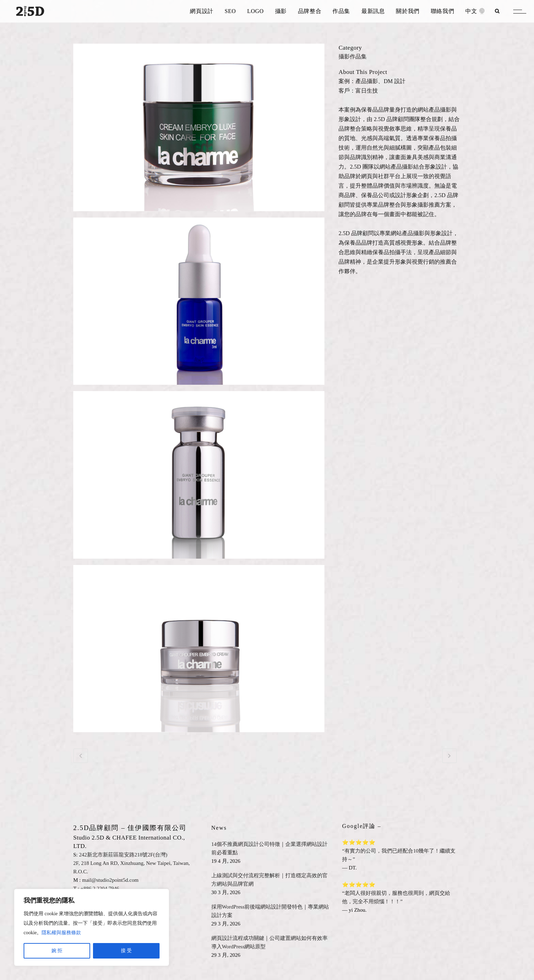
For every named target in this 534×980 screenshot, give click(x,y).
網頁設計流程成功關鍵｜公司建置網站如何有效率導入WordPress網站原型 (269, 942)
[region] (92, 927)
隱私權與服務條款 (61, 933)
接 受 (126, 951)
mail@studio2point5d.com (110, 880)
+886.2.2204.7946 (100, 888)
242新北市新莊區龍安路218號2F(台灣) (123, 855)
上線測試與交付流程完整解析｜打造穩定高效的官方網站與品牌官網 (269, 880)
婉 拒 (57, 951)
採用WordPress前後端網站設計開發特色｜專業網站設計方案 (270, 911)
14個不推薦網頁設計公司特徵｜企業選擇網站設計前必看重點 (269, 848)
